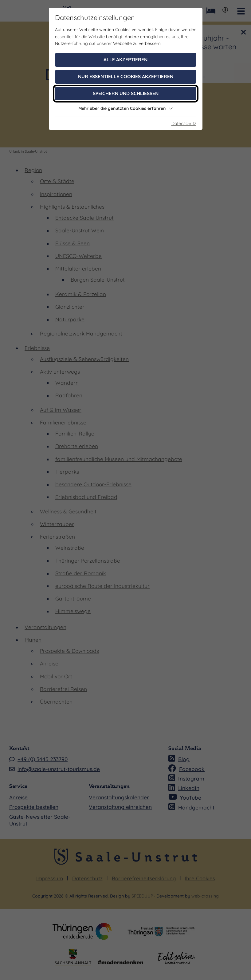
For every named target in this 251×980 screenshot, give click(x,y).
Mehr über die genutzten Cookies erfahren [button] (126, 108)
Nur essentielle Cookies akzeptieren (126, 76)
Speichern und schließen (126, 93)
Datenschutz (184, 123)
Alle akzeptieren (125, 60)
